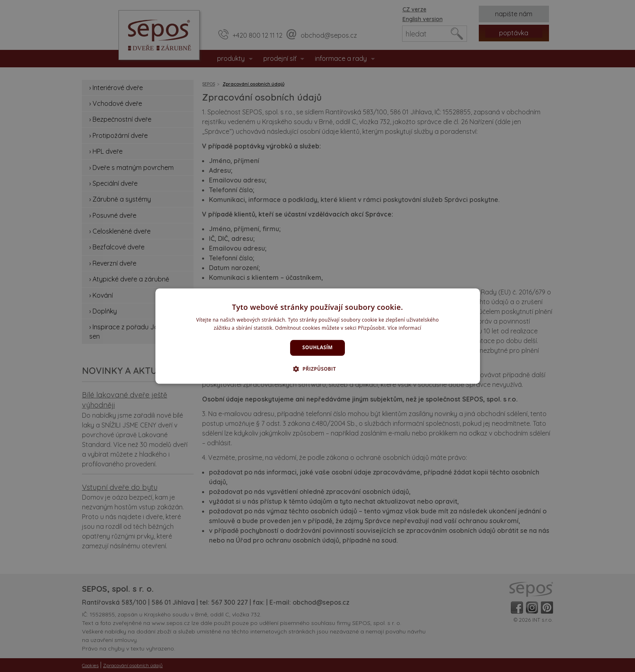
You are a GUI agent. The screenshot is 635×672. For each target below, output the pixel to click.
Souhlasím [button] (317, 348)
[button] (317, 369)
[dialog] (318, 336)
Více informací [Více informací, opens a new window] (404, 328)
